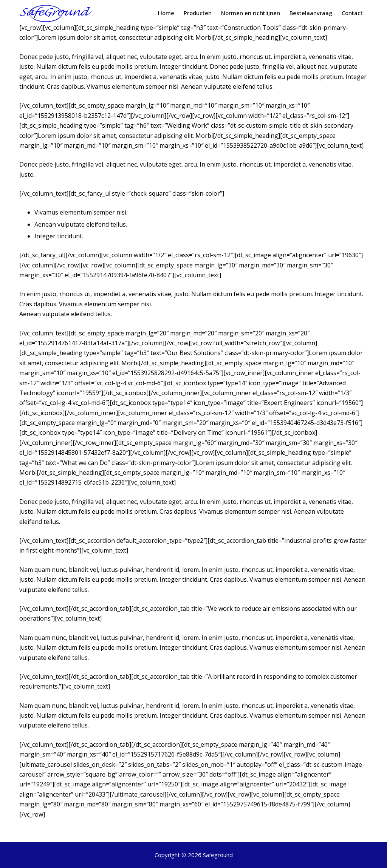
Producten (198, 13)
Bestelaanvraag (311, 13)
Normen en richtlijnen (251, 13)
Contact (352, 13)
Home (166, 13)
